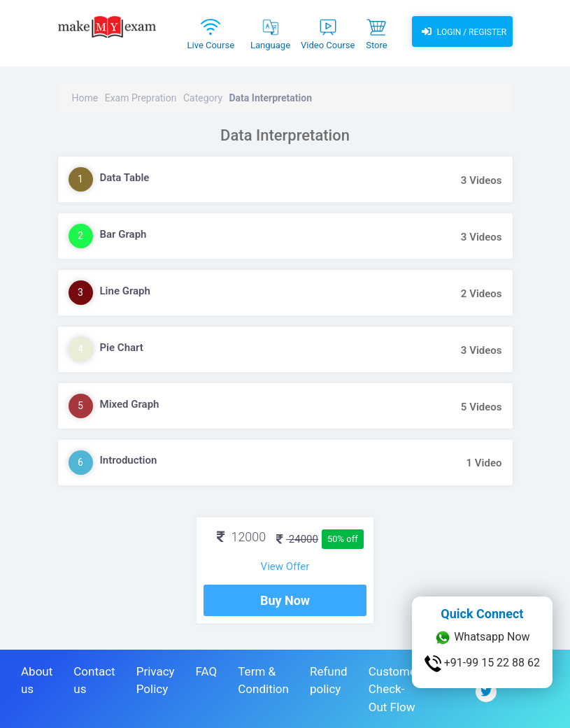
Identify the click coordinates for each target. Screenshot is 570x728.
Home (85, 98)
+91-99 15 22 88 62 (482, 664)
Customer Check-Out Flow (394, 689)
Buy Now (285, 600)
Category (203, 98)
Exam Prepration (141, 98)
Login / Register (462, 31)
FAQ (207, 671)
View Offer (285, 566)
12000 (241, 537)
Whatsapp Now (482, 638)
